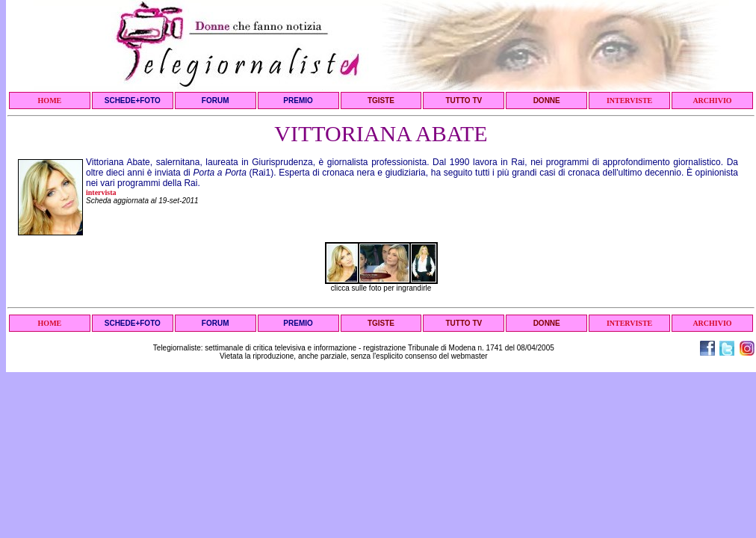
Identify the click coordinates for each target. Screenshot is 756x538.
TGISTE (381, 101)
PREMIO (298, 101)
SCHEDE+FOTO (133, 101)
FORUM (216, 101)
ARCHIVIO (712, 101)
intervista (101, 192)
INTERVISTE (629, 101)
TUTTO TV (464, 101)
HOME (50, 101)
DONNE (547, 101)
